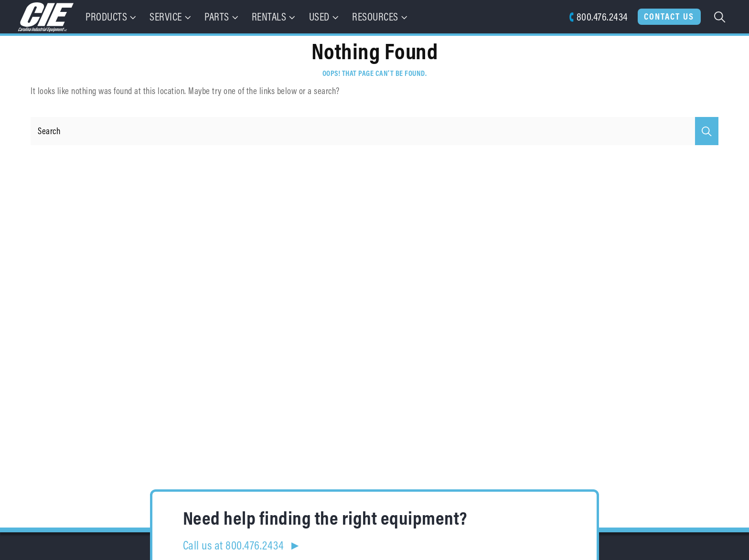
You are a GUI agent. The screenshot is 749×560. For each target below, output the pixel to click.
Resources (380, 16)
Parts (222, 16)
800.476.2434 (598, 16)
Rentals (274, 16)
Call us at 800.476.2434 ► (242, 545)
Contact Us (669, 16)
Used (325, 16)
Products (112, 16)
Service (171, 16)
